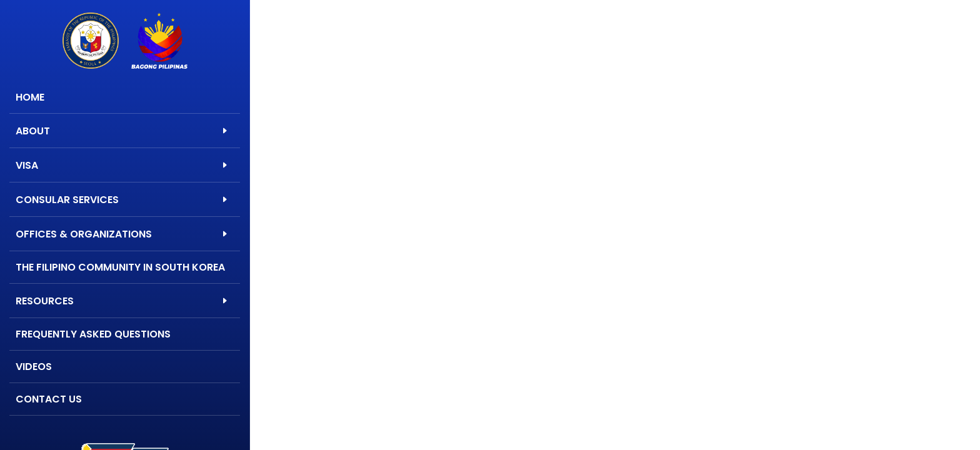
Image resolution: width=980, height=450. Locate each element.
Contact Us (49, 399)
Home (30, 97)
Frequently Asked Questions (93, 334)
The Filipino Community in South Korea (120, 267)
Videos (34, 367)
